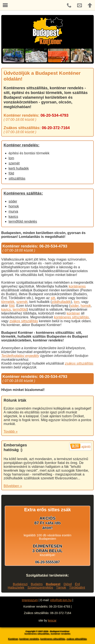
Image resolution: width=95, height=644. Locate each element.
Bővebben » (13, 486)
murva (13, 211)
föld (11, 173)
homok (14, 206)
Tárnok (61, 587)
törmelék (8, 302)
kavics (13, 217)
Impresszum (30, 600)
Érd (77, 584)
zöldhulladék (61, 302)
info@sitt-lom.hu (61, 600)
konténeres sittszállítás (71, 317)
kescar (52, 621)
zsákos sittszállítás (24, 321)
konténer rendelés (29, 639)
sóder (13, 201)
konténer (73, 313)
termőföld (20, 309)
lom (11, 158)
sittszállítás (17, 178)
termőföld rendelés (23, 221)
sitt (53, 298)
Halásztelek (16, 587)
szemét (14, 163)
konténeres (77, 286)
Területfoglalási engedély (20, 356)
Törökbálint (77, 587)
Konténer (13, 639)
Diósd (68, 584)
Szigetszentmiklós (40, 587)
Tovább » (11, 432)
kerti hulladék (19, 168)
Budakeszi (20, 584)
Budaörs (37, 584)
